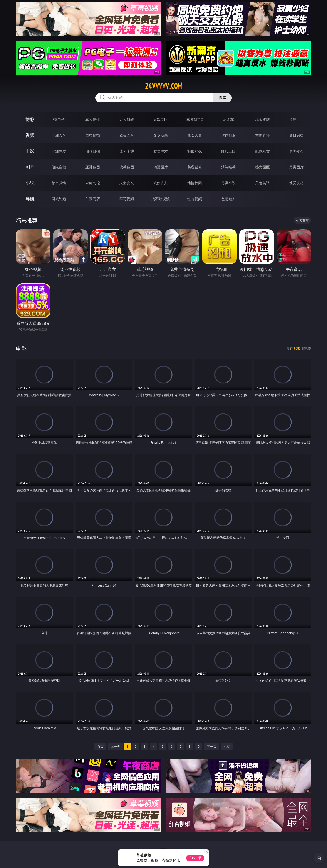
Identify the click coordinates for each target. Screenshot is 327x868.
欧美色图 (127, 167)
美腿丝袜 (195, 167)
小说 (30, 183)
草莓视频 (127, 199)
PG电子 (59, 119)
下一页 (212, 746)
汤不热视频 (161, 199)
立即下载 (195, 858)
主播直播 (263, 135)
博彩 (30, 119)
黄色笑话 (263, 183)
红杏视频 (195, 199)
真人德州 (93, 119)
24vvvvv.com (164, 86)
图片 (30, 167)
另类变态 (296, 151)
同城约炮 (59, 199)
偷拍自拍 (93, 151)
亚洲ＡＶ (59, 135)
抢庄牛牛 (296, 119)
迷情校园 (195, 183)
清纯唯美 (228, 167)
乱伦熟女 (263, 151)
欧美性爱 (161, 151)
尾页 (227, 746)
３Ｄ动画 (161, 135)
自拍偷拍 (93, 135)
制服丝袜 (195, 151)
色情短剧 (228, 199)
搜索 (223, 98)
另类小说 (228, 183)
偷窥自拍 (59, 167)
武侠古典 (161, 183)
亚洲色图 (93, 167)
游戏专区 (161, 119)
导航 (30, 199)
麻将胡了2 (194, 119)
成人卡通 (127, 151)
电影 (30, 151)
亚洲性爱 (59, 151)
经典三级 (228, 151)
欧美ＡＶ (127, 135)
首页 (100, 746)
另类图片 (296, 167)
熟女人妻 (195, 135)
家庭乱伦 (93, 183)
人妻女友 (127, 183)
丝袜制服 (228, 135)
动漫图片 (161, 167)
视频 (30, 135)
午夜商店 (93, 199)
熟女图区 (263, 167)
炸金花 (228, 119)
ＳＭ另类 (296, 135)
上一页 (115, 746)
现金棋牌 (263, 119)
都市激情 (59, 183)
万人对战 (127, 119)
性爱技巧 (296, 183)
